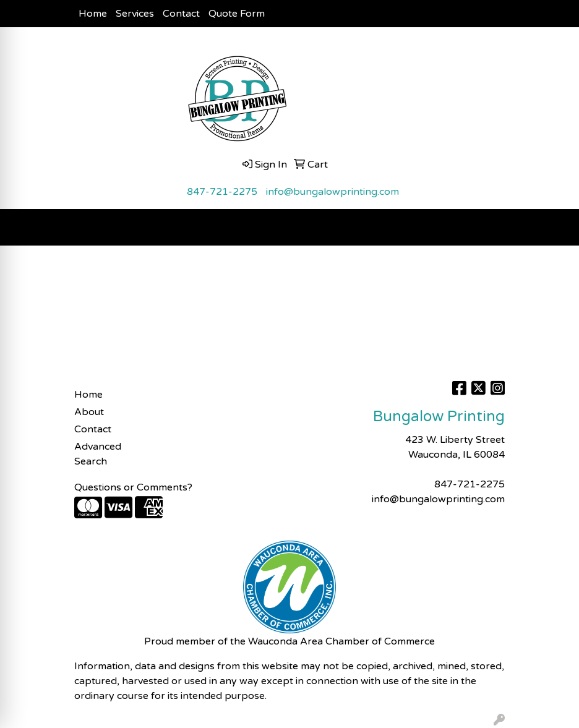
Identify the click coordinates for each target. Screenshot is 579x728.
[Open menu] (554, 228)
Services (135, 14)
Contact (181, 14)
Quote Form (237, 14)
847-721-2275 (222, 192)
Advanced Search (98, 454)
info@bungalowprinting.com (332, 192)
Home (93, 14)
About (89, 412)
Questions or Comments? (133, 487)
